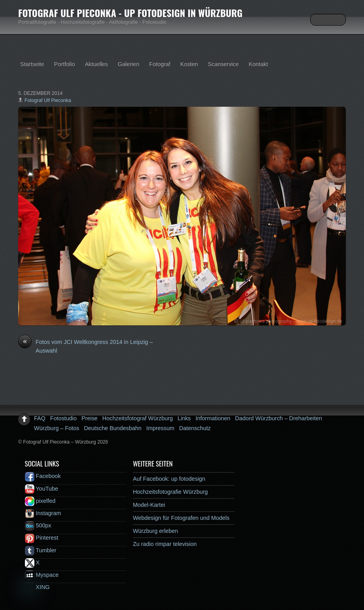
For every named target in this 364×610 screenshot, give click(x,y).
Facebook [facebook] (43, 476)
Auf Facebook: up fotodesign (169, 479)
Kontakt (258, 64)
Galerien (128, 64)
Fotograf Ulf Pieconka (48, 100)
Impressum (160, 428)
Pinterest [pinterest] (42, 538)
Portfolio (65, 64)
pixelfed (40, 501)
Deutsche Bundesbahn (113, 428)
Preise (90, 418)
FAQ (40, 418)
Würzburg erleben (155, 531)
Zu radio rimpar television (165, 544)
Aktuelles (96, 64)
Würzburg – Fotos (57, 428)
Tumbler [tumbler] (41, 550)
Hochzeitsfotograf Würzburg (138, 418)
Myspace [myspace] (42, 575)
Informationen (213, 418)
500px (38, 525)
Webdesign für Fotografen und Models (181, 518)
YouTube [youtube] (41, 489)
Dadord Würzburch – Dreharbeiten (279, 418)
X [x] (32, 563)
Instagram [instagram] (43, 513)
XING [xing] (37, 587)
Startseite (32, 64)
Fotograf (160, 64)
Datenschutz (195, 428)
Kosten (189, 64)
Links (184, 418)
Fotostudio (63, 418)
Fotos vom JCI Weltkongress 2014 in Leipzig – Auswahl (85, 346)
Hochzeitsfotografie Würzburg (170, 492)
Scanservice (223, 64)
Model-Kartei (149, 505)
